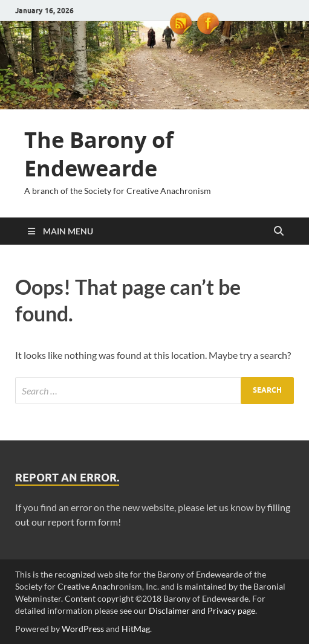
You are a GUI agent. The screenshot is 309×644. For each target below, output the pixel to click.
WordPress (83, 629)
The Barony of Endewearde (99, 154)
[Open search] (279, 231)
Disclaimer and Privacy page (202, 610)
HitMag (136, 629)
